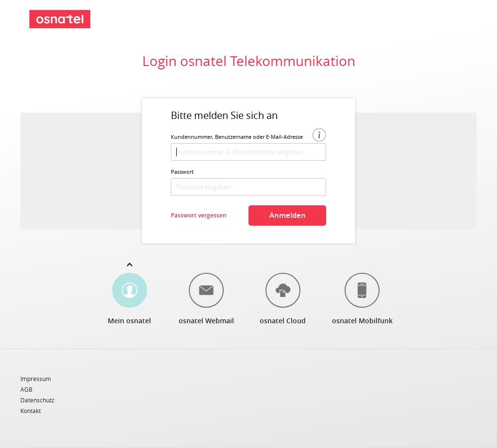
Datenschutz (37, 400)
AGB (26, 390)
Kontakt (31, 411)
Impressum (36, 379)
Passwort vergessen (199, 215)
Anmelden (288, 215)
